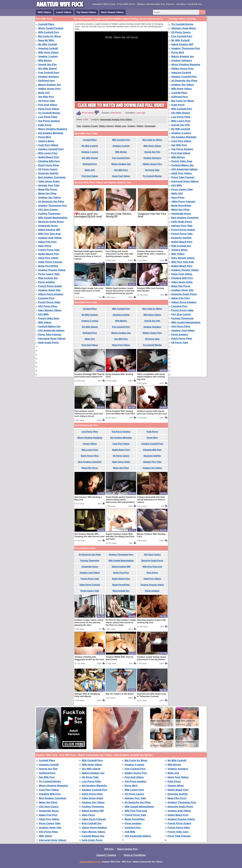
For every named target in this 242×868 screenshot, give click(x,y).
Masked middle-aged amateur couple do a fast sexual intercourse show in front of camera (89, 255)
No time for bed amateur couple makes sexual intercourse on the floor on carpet (121, 623)
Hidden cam (120, 126)
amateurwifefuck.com (90, 862)
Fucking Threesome (49, 214)
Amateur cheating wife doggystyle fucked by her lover (89, 658)
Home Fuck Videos (49, 109)
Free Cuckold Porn (49, 73)
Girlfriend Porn (46, 81)
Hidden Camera (106, 126)
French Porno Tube (49, 250)
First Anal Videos (48, 105)
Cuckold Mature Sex (49, 326)
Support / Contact (106, 855)
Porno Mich (45, 137)
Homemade (150, 126)
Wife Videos (44, 12)
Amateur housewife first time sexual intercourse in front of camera (151, 500)
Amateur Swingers (48, 77)
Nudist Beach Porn (49, 157)
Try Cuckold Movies (49, 113)
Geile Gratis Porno (48, 342)
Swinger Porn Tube (49, 185)
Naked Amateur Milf (49, 230)
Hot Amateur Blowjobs (51, 133)
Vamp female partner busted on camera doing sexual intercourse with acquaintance (121, 500)
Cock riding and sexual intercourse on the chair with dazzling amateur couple (119, 254)
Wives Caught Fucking (51, 28)
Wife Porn (109, 849)
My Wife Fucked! (180, 40)
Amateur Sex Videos (49, 197)
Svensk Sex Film (47, 64)
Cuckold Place (46, 24)
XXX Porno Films (48, 306)
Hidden (140, 126)
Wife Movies (45, 60)
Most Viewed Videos (112, 12)
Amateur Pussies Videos (52, 270)
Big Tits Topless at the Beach (120, 694)
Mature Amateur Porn (127, 849)
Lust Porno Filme (48, 117)
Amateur (132, 126)
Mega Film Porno (48, 189)
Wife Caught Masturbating (53, 218)
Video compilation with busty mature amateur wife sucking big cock (151, 377)
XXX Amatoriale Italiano (51, 330)
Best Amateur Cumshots (52, 177)
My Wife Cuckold (48, 44)
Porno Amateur (47, 282)
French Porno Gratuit (50, 286)
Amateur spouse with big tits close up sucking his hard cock (152, 412)
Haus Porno (45, 246)
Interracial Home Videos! (52, 338)
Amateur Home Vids (49, 290)
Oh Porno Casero (48, 169)
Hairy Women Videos (50, 310)
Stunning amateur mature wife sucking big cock (151, 621)
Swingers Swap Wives (184, 28)
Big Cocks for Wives (49, 36)
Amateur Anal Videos (50, 238)
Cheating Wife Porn (49, 161)
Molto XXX (44, 93)
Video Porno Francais (50, 262)
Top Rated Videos (86, 12)
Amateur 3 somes (48, 56)
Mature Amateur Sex (49, 85)
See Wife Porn (46, 97)
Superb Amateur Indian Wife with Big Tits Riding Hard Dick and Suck (120, 537)
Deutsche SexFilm (48, 173)
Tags (79, 126)
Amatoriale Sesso (48, 226)
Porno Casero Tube (49, 274)
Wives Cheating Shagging (53, 129)
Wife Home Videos (48, 52)
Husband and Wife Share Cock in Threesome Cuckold (152, 695)
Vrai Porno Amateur (49, 121)
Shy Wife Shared (47, 68)
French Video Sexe (49, 318)
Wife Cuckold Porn (49, 32)
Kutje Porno (45, 125)
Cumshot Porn (46, 298)
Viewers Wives (46, 141)
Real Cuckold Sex (48, 278)
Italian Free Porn (47, 242)
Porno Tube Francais (50, 334)
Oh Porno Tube (47, 101)
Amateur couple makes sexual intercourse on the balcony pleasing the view (89, 623)
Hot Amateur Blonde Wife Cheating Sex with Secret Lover (89, 535)
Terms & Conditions (135, 855)
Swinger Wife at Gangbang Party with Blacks (87, 695)
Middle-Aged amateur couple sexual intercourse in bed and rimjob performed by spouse (120, 291)
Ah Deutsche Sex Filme (51, 201)
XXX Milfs (44, 314)
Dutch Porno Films (49, 165)
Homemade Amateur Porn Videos (116, 120)
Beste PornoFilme (48, 266)
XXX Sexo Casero (48, 210)
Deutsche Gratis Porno (51, 222)
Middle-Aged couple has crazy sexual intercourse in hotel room (89, 291)
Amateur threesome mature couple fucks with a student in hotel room (151, 254)
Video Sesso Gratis (49, 181)
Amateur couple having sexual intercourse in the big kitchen (152, 658)
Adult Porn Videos (48, 258)
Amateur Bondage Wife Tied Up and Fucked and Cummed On (89, 375)
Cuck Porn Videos (48, 145)
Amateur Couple (90, 126)
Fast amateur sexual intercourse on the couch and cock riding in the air (89, 414)
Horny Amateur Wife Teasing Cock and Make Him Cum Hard (120, 412)
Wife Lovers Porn (48, 153)
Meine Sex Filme (47, 193)
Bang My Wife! (46, 40)
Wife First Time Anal (49, 234)
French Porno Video (49, 302)
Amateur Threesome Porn (53, 205)
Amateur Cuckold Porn (51, 149)
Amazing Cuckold (48, 48)
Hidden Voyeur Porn (49, 89)
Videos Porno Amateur (51, 294)
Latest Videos (64, 12)
